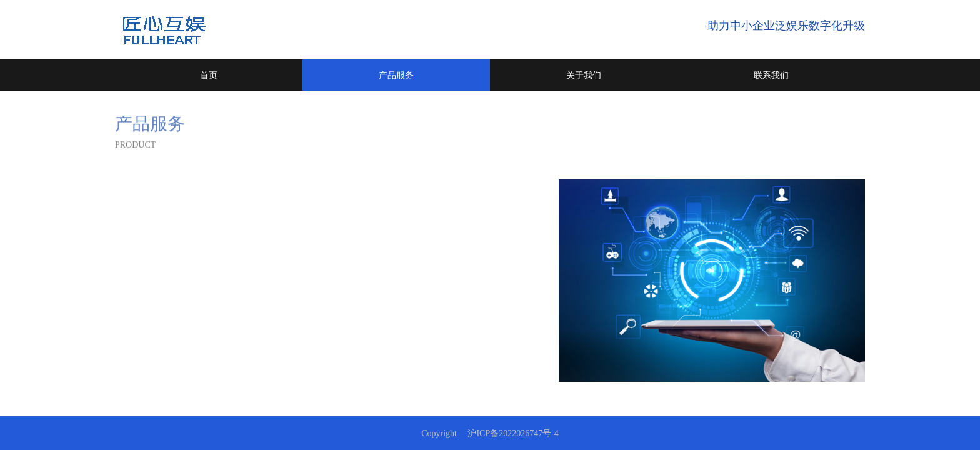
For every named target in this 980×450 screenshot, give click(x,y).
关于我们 (584, 75)
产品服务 (396, 75)
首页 (209, 75)
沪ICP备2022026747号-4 (513, 433)
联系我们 (771, 75)
